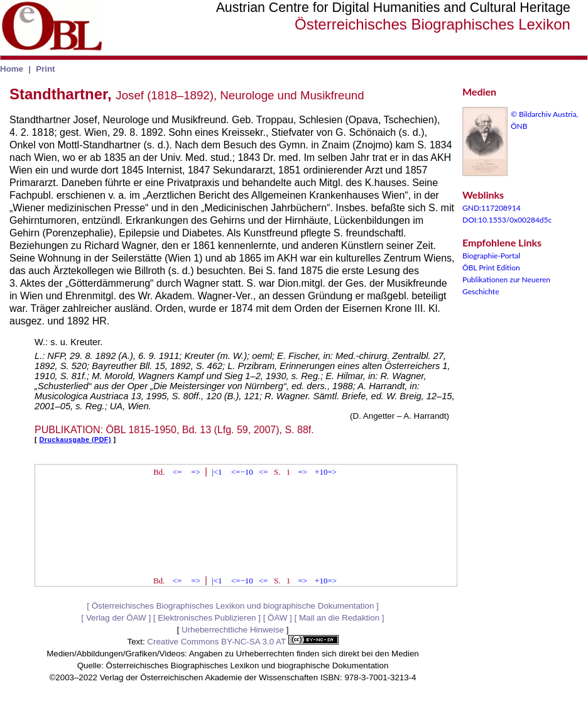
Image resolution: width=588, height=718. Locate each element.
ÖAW (277, 618)
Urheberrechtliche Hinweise (233, 630)
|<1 (217, 472)
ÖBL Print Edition (491, 268)
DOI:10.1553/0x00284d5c (507, 220)
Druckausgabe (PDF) (75, 439)
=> (196, 472)
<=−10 (242, 472)
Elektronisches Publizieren (207, 618)
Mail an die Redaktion (339, 618)
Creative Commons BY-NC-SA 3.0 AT (242, 642)
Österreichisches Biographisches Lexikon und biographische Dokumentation (233, 606)
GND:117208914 (492, 208)
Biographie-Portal (491, 256)
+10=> (326, 472)
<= (177, 472)
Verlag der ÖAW (116, 618)
